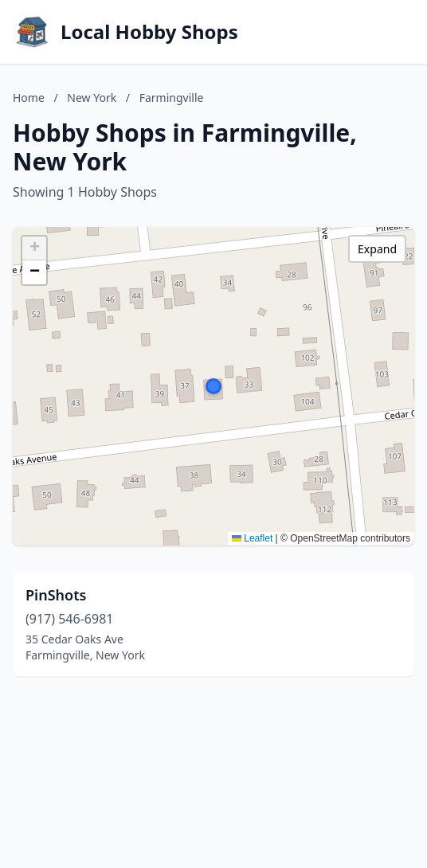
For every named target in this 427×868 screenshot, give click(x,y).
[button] (213, 386)
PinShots (56, 595)
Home (29, 98)
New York (92, 98)
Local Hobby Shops (149, 32)
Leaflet (252, 538)
